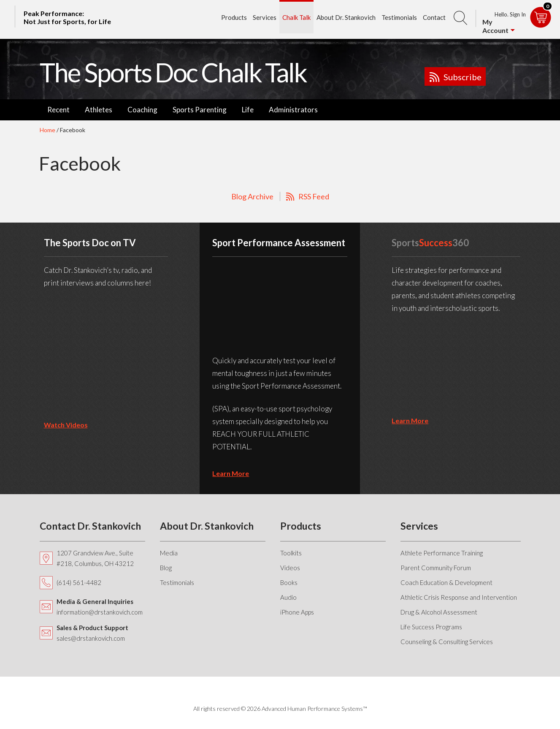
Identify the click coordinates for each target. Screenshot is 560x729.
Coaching (142, 110)
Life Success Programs (431, 627)
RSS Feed (314, 196)
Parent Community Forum (436, 568)
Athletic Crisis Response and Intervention (459, 597)
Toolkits (291, 553)
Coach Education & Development (446, 582)
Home (47, 130)
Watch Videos (66, 425)
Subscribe (463, 77)
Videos (290, 568)
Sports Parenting (200, 110)
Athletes (99, 110)
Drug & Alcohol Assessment (439, 612)
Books (289, 582)
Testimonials (399, 17)
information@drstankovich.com (100, 612)
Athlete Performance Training (442, 553)
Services (265, 17)
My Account (495, 26)
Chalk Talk (296, 17)
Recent (58, 110)
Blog (166, 568)
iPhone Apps (297, 612)
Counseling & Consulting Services (447, 642)
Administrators (293, 110)
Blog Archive (252, 196)
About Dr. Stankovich (346, 17)
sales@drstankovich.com (91, 638)
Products (234, 17)
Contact (434, 17)
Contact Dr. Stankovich (90, 526)
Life (248, 110)
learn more (231, 473)
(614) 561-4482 (79, 582)
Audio (288, 597)
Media (169, 553)
